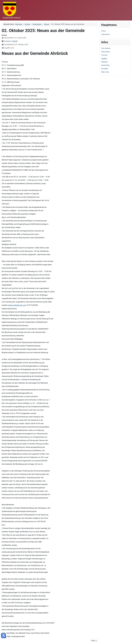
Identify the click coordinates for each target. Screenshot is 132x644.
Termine (104, 55)
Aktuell (15, 41)
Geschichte (105, 65)
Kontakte (105, 69)
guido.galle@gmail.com (17, 305)
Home (103, 31)
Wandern (105, 62)
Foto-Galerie (106, 48)
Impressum (105, 34)
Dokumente (106, 52)
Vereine (104, 58)
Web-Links (105, 72)
